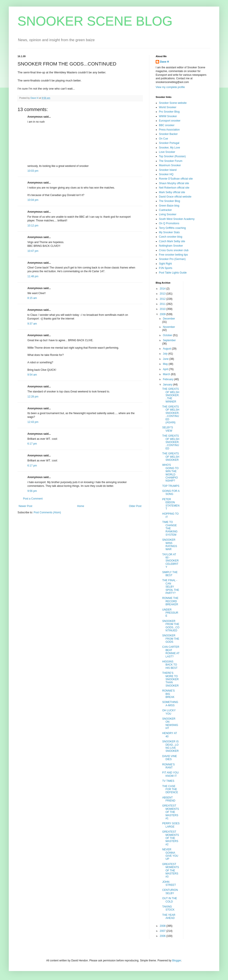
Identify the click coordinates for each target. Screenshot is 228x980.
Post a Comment (33, 499)
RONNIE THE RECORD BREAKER (170, 601)
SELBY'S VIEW (168, 429)
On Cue (163, 139)
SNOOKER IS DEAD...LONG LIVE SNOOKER (170, 746)
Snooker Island (168, 170)
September (169, 340)
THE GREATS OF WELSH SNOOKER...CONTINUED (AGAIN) (171, 415)
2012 (163, 299)
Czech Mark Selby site (172, 241)
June (166, 359)
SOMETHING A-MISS (170, 704)
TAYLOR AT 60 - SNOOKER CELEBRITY (170, 561)
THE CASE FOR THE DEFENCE (170, 789)
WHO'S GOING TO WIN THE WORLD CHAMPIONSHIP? (170, 473)
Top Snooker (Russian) (172, 156)
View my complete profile (170, 87)
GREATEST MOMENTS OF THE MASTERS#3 (171, 871)
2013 (163, 294)
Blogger (177, 961)
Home (81, 506)
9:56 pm (32, 491)
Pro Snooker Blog (169, 112)
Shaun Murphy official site (174, 183)
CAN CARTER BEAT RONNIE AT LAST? (171, 652)
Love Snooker (167, 152)
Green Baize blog (169, 206)
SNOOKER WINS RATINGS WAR (170, 545)
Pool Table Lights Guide (173, 273)
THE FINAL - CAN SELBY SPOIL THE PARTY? (171, 587)
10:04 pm (33, 200)
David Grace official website (175, 197)
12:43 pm (33, 422)
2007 (163, 931)
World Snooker (168, 107)
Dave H (165, 62)
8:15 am (32, 298)
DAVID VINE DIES (170, 758)
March (167, 374)
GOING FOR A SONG (171, 493)
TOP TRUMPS (171, 486)
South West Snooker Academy (177, 219)
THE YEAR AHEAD (169, 916)
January (168, 385)
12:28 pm (33, 397)
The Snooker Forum (171, 161)
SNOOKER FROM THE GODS (171, 639)
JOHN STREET (169, 883)
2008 (163, 926)
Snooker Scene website (173, 103)
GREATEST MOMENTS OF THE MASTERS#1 (171, 812)
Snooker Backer (168, 134)
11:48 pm (33, 276)
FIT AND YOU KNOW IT (170, 774)
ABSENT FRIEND (169, 799)
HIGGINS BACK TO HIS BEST (170, 665)
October (168, 335)
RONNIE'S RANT (168, 766)
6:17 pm (32, 444)
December (169, 319)
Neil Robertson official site (174, 188)
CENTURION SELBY (170, 892)
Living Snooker (168, 214)
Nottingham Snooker (171, 246)
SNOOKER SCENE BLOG (95, 21)
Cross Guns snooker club (174, 250)
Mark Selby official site (172, 192)
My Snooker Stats (169, 232)
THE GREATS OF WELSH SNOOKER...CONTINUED (171, 442)
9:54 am (32, 375)
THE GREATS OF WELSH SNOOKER (171, 457)
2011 (163, 304)
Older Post (135, 506)
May (166, 364)
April (166, 369)
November (169, 327)
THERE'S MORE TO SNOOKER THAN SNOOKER (170, 679)
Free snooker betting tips (173, 255)
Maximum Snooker (170, 165)
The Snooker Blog (169, 201)
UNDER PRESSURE (170, 613)
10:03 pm (33, 171)
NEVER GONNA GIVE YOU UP (170, 854)
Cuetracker (165, 210)
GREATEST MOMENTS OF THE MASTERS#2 (171, 838)
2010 (163, 309)
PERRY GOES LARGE (171, 825)
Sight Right (165, 264)
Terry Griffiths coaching (172, 228)
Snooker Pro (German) (172, 259)
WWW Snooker (168, 116)
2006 (163, 936)
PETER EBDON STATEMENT (171, 504)
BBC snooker (167, 125)
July (166, 354)
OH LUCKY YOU (169, 712)
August (167, 349)
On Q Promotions (169, 223)
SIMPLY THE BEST (170, 574)
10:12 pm (33, 226)
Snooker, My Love (169, 148)
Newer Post (25, 506)
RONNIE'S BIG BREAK (168, 694)
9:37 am (32, 324)
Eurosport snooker (170, 121)
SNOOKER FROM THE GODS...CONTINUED (171, 626)
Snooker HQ (166, 174)
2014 (163, 289)
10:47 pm (33, 251)
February (168, 379)
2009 (163, 314)
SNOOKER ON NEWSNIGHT (170, 723)
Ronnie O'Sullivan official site (176, 179)
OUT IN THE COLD (170, 900)
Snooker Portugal (169, 143)
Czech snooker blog (171, 237)
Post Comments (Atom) (47, 512)
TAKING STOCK (168, 908)
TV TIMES (168, 781)
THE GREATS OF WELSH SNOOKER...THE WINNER (171, 395)
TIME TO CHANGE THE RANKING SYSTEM (170, 528)
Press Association (169, 130)
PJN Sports (166, 268)
